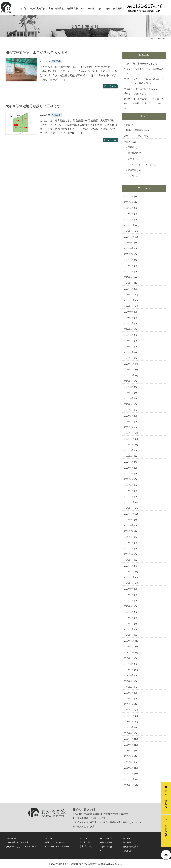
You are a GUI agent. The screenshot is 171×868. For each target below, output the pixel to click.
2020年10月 (129, 583)
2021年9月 (129, 520)
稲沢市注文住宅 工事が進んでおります (37, 52)
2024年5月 (129, 335)
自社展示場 (72, 9)
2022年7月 (129, 462)
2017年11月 (129, 785)
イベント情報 (87, 9)
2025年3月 (129, 277)
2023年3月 (129, 416)
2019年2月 (129, 699)
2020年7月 (129, 601)
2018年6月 (129, 745)
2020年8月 (129, 595)
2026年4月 (129, 202)
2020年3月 (129, 624)
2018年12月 (129, 710)
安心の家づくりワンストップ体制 (21, 847)
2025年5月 (129, 266)
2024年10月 (129, 306)
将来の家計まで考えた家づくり (20, 842)
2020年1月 (129, 635)
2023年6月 (129, 398)
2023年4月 (129, 410)
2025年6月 (129, 260)
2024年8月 (129, 318)
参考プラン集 (86, 847)
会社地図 (127, 842)
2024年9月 (129, 312)
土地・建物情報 (56, 9)
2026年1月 (129, 220)
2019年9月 (129, 658)
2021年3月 (129, 554)
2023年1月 (129, 427)
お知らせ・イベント (134, 136)
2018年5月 (129, 751)
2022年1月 (129, 497)
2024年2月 (129, 352)
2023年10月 (129, 375)
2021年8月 (129, 525)
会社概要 (117, 9)
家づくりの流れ (107, 838)
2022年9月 (129, 450)
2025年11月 (129, 231)
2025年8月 (129, 248)
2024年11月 (129, 300)
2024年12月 (129, 295)
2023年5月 (129, 404)
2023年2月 (129, 422)
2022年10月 (129, 445)
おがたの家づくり (14, 838)
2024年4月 (129, 341)
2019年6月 (129, 675)
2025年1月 (129, 289)
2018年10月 (129, 722)
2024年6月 (129, 329)
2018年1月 (129, 774)
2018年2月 (129, 768)
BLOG (103, 851)
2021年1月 (129, 566)
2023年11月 (129, 370)
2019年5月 (129, 681)
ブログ (127, 142)
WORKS (49, 838)
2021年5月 (129, 543)
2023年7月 (129, 393)
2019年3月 (129, 693)
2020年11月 (129, 577)
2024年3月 (129, 347)
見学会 (131, 159)
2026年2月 (129, 214)
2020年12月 (129, 572)
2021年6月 (129, 537)
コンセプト (21, 9)
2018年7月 (129, 739)
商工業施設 (133, 153)
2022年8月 (129, 456)
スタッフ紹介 (103, 9)
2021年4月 (129, 549)
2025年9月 (129, 243)
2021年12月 (129, 502)
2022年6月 (129, 468)
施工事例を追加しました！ (146, 64)
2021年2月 (129, 560)
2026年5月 (129, 197)
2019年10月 (129, 653)
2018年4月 (129, 756)
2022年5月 (129, 474)
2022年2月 (129, 491)
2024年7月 (129, 324)
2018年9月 (129, 727)
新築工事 (132, 170)
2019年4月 (129, 687)
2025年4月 (129, 272)
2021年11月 (129, 508)
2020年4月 (129, 618)
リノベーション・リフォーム (142, 165)
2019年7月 (129, 670)
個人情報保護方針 (131, 847)
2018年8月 (129, 733)
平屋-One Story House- (55, 842)
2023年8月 (129, 387)
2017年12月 (129, 779)
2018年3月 (129, 762)
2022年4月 (129, 479)
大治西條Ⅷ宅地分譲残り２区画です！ (35, 106)
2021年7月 (129, 531)
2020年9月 (129, 589)
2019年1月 (129, 704)
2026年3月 (129, 208)
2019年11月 (129, 647)
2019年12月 (129, 641)
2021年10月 (129, 514)
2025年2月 (129, 283)
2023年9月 (129, 381)
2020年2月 (129, 629)
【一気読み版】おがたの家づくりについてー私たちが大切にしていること (144, 103)
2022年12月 (129, 433)
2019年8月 (129, 664)
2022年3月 (129, 485)
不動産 (127, 125)
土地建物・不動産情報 (135, 130)
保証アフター (106, 842)
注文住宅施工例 (38, 9)
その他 (131, 176)
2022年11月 (129, 439)
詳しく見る (110, 86)
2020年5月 (129, 612)
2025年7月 (129, 254)
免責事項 (127, 851)
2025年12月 (129, 225)
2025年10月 (129, 237)
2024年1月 (129, 358)
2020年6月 (129, 606)
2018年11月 (129, 716)
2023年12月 (129, 364)
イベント (84, 838)
